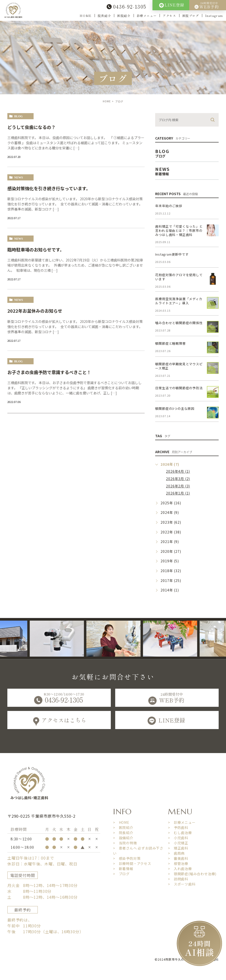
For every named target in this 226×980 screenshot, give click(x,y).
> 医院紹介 (123, 827)
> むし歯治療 (180, 833)
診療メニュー (147, 16)
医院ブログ (191, 16)
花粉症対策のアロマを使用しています (179, 277)
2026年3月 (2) (178, 479)
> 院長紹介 (123, 833)
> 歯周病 (176, 853)
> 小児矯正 (178, 843)
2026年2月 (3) (178, 486)
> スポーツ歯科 (182, 884)
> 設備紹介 (123, 838)
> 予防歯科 (178, 827)
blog (19, 116)
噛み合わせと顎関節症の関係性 (179, 323)
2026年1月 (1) (178, 493)
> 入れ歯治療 (180, 869)
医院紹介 (124, 16)
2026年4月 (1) (178, 471)
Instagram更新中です (172, 254)
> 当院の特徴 (125, 843)
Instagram (214, 16)
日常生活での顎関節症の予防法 (179, 388)
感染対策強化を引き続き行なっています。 (49, 188)
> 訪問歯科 (178, 879)
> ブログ (121, 874)
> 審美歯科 (178, 858)
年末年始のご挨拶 (169, 206)
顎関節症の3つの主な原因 (175, 408)
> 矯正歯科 (178, 848)
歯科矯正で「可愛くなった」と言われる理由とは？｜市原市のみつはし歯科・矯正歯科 (179, 230)
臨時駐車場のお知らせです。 (36, 249)
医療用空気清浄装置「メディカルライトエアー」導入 (179, 301)
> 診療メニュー (182, 822)
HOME (86, 16)
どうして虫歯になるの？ (31, 127)
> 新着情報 (123, 869)
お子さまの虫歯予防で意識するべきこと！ (49, 372)
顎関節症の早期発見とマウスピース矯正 (179, 366)
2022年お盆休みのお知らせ (35, 311)
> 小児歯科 (178, 838)
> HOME (121, 822)
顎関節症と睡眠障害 (170, 343)
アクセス (169, 16)
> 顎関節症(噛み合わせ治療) (192, 874)
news (19, 177)
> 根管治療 (178, 863)
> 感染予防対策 (127, 858)
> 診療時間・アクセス (132, 863)
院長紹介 (104, 16)
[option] (73, 639)
